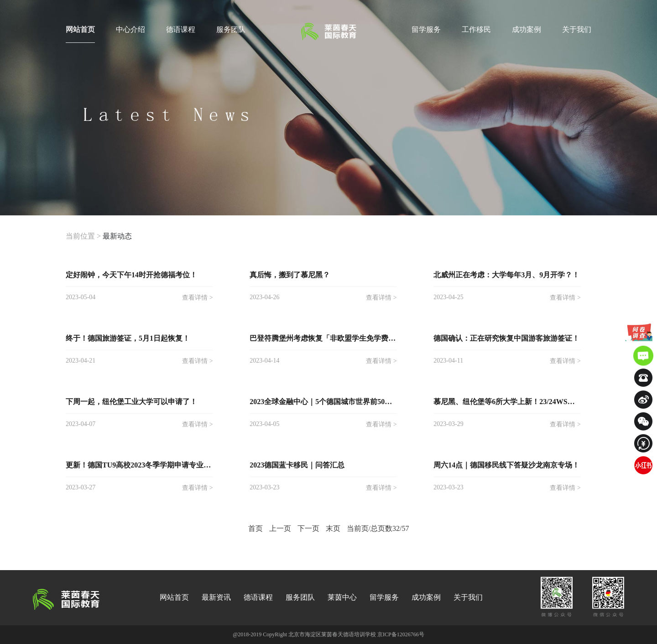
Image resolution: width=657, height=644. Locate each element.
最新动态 (117, 236)
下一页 (308, 528)
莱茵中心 (342, 597)
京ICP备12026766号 (401, 634)
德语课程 (181, 29)
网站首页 (80, 34)
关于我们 (577, 29)
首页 (255, 528)
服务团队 (231, 29)
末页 (333, 528)
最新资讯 (216, 597)
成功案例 (527, 29)
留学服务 (426, 29)
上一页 (280, 528)
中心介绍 (130, 29)
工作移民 (476, 29)
